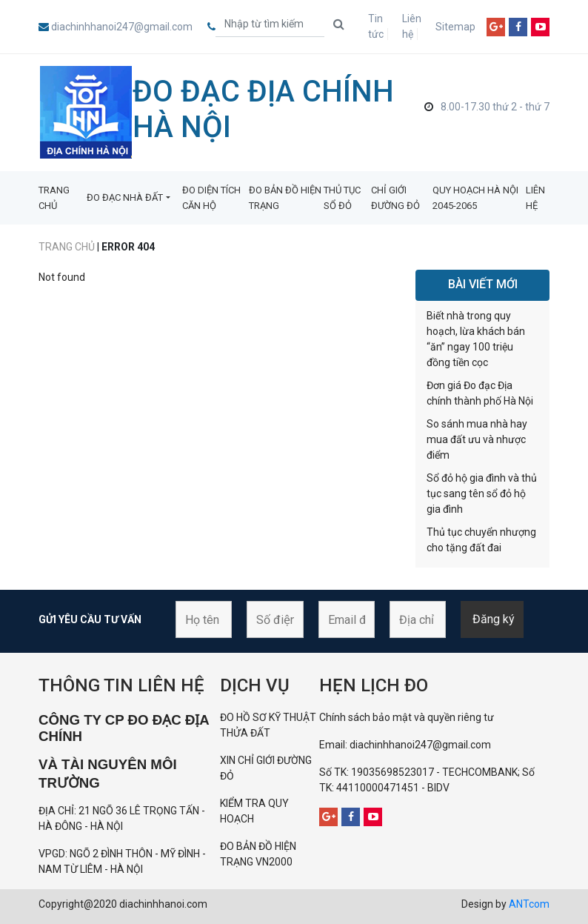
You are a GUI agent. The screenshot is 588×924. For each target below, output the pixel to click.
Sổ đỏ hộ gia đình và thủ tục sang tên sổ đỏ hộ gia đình (482, 493)
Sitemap (455, 27)
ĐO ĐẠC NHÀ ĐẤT (125, 197)
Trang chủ (67, 247)
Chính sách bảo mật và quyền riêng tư (407, 717)
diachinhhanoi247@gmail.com (122, 27)
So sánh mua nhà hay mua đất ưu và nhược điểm (477, 439)
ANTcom (529, 904)
